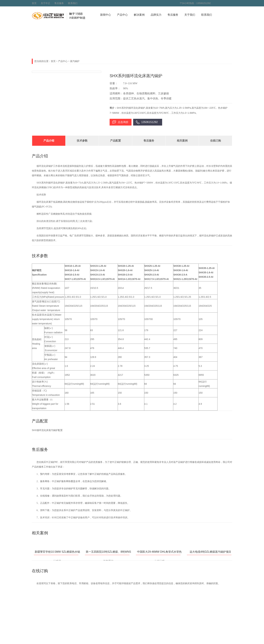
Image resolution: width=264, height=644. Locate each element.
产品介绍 (49, 141)
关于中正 (45, 3)
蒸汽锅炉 (75, 61)
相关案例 (182, 141)
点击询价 (123, 122)
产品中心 (122, 15)
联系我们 (73, 3)
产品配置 (115, 141)
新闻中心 (106, 15)
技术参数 (82, 141)
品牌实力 (156, 15)
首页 (34, 3)
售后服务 (59, 3)
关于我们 (190, 15)
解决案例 (139, 15)
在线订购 (216, 141)
